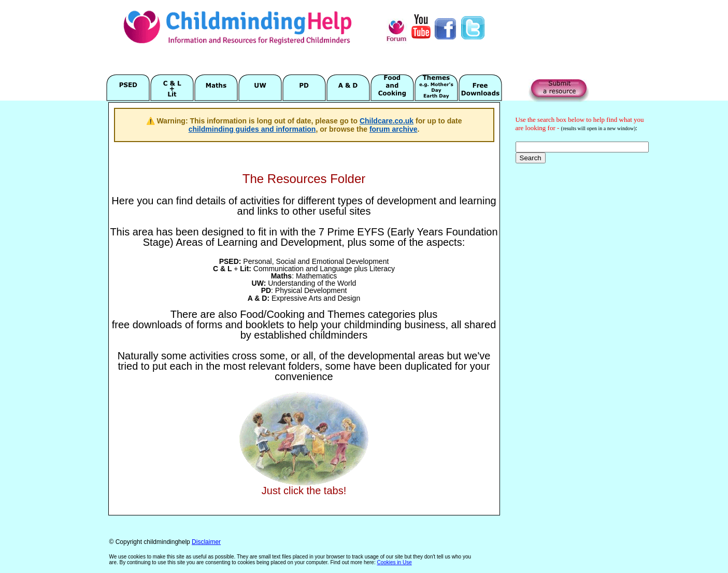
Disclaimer (206, 542)
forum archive (394, 129)
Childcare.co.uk (387, 121)
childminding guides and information (252, 129)
